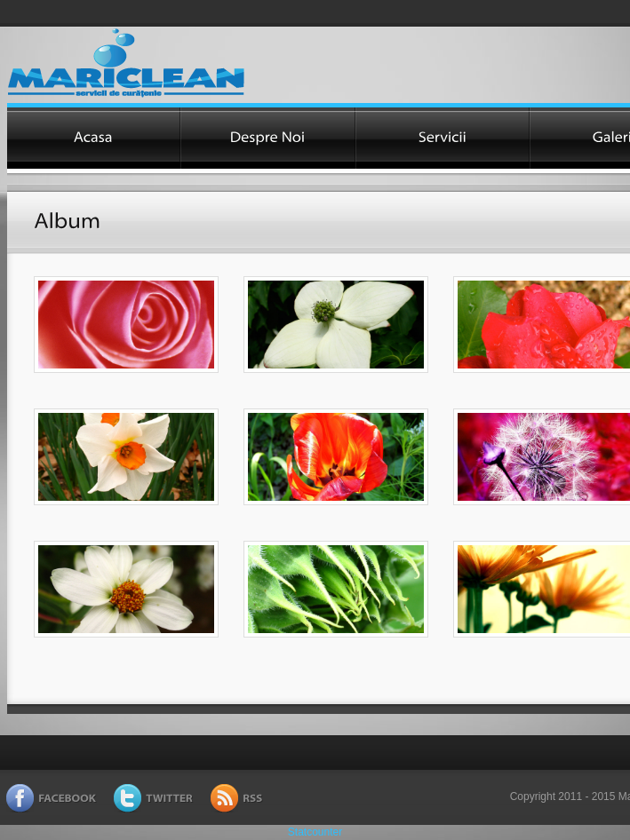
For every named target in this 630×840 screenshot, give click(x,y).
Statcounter (315, 832)
